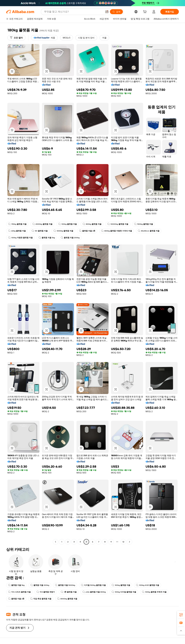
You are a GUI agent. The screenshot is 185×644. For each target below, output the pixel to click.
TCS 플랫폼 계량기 (46, 592)
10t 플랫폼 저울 (40, 231)
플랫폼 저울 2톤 (87, 231)
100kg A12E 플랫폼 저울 (148, 585)
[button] (107, 12)
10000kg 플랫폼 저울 (118, 224)
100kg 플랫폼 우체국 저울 (154, 592)
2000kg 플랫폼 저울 (42, 224)
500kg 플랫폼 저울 (144, 224)
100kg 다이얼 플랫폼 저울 (124, 592)
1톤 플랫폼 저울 (69, 592)
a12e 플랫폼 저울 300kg (94, 592)
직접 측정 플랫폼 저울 (41, 599)
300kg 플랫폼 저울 (92, 224)
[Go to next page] (129, 542)
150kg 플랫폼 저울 (17, 224)
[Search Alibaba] (73, 12)
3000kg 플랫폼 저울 (67, 599)
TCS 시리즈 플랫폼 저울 (19, 592)
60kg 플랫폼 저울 (17, 231)
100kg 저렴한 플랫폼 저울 (20, 238)
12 (123, 542)
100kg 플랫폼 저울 (68, 224)
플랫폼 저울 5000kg (65, 585)
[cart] (145, 12)
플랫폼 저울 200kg (70, 238)
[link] (181, 615)
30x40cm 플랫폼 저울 (149, 231)
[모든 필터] (16, 38)
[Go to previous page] (55, 542)
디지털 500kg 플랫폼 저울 (93, 585)
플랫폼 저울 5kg (47, 238)
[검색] (116, 12)
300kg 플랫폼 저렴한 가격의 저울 (117, 231)
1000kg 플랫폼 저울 (63, 231)
